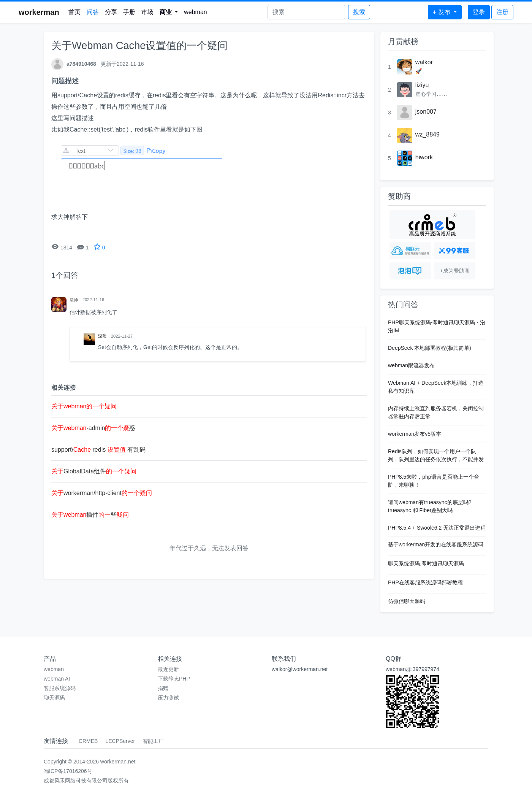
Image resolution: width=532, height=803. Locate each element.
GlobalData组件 (94, 471)
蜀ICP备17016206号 (68, 771)
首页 (74, 12)
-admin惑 (93, 428)
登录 (479, 12)
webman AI (57, 679)
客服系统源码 (60, 688)
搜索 (359, 12)
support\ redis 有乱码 (98, 450)
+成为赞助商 (454, 271)
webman (195, 12)
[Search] (306, 12)
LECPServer (120, 741)
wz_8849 (427, 134)
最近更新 (168, 669)
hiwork (424, 157)
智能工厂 (153, 741)
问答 (93, 12)
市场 (147, 12)
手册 (129, 12)
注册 (502, 12)
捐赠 (163, 688)
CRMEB (88, 741)
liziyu (422, 85)
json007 (426, 112)
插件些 (90, 515)
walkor (424, 62)
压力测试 (168, 698)
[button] (169, 12)
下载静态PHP (174, 679)
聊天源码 (54, 698)
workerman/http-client (102, 493)
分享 (111, 12)
